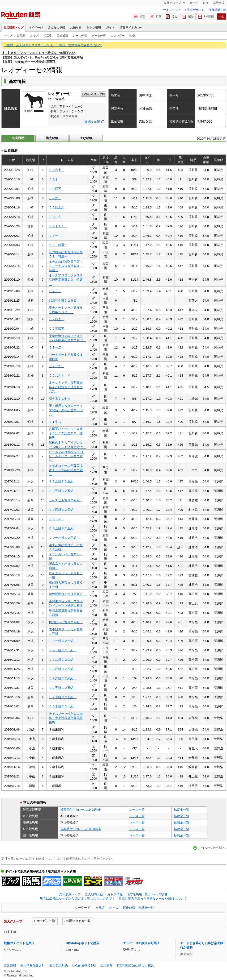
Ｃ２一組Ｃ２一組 (63, 641)
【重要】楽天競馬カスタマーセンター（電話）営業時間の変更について (53, 45)
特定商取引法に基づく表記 (135, 965)
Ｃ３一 (55, 236)
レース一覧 (137, 810)
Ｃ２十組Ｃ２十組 (63, 706)
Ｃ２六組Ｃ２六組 (63, 678)
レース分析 (80, 36)
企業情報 (10, 965)
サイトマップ (172, 10)
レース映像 (160, 894)
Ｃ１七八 (57, 422)
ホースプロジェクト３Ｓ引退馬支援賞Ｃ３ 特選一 (66, 280)
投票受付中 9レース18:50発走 (81, 829)
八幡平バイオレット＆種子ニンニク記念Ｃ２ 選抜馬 (66, 433)
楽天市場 (219, 3)
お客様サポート (194, 10)
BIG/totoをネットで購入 (83, 943)
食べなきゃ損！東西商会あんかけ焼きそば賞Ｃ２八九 (66, 387)
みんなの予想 (56, 28)
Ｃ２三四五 (58, 329)
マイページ (36, 28)
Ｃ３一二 (57, 347)
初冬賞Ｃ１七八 (61, 399)
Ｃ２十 (55, 179)
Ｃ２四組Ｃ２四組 (63, 669)
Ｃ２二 (55, 291)
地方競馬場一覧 (137, 894)
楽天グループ (173, 3)
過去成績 (52, 138)
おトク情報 (94, 28)
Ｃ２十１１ (58, 226)
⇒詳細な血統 (91, 122)
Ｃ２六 (55, 198)
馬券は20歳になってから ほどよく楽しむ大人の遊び (76, 899)
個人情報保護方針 (33, 965)
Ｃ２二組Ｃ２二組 (63, 660)
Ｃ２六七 (57, 170)
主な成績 (86, 138)
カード (194, 3)
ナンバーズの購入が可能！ (141, 943)
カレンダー (118, 36)
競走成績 (62, 36)
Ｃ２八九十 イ (60, 376)
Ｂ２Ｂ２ (57, 519)
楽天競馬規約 (59, 965)
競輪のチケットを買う (19, 943)
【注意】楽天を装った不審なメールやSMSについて (151, 899)
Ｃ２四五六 (58, 207)
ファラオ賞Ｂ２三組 (64, 538)
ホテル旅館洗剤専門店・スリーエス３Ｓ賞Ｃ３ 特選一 (66, 266)
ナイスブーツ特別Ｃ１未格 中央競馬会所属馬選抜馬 (66, 718)
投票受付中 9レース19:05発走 (81, 810)
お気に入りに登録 (94, 94)
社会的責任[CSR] (84, 965)
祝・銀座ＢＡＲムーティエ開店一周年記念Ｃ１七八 (66, 410)
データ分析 (99, 36)
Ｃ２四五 (57, 189)
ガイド (110, 28)
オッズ (34, 36)
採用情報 (106, 965)
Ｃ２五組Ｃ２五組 (63, 688)
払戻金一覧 (182, 810)
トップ (8, 36)
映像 (132, 36)
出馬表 (21, 36)
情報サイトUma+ (131, 28)
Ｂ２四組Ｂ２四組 (63, 510)
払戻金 (48, 36)
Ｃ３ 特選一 (58, 245)
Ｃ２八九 (57, 217)
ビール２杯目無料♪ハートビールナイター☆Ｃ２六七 (67, 456)
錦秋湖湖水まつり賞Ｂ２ (67, 594)
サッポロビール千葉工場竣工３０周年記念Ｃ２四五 (66, 470)
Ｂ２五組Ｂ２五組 (63, 481)
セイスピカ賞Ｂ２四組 (66, 500)
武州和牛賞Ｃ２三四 (64, 301)
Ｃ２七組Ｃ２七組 (63, 697)
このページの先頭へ (212, 848)
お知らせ (76, 28)
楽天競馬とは (217, 10)
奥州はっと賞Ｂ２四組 (66, 622)
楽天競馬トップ (13, 28)
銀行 (206, 3)
